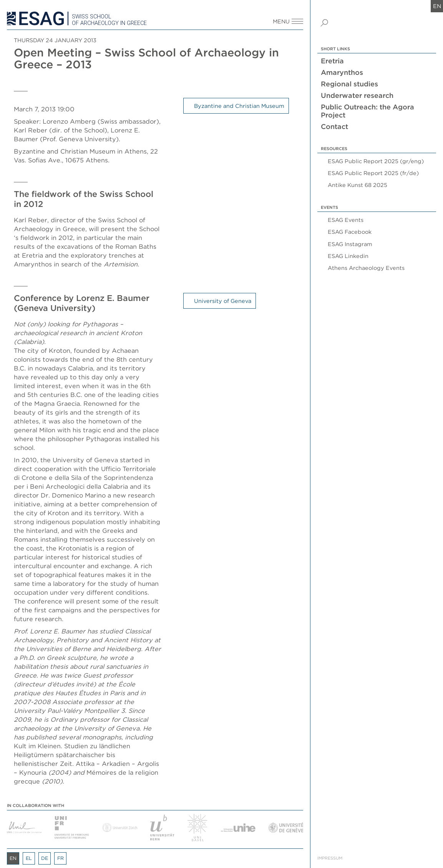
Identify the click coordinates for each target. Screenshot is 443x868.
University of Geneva (223, 301)
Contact (334, 126)
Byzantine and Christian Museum (239, 106)
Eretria (332, 61)
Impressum (330, 858)
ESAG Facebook (350, 232)
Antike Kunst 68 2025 (358, 185)
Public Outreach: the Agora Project (368, 111)
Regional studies (349, 84)
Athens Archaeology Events (366, 268)
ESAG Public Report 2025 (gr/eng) (376, 161)
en (437, 6)
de (45, 858)
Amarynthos (342, 72)
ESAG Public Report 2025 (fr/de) (373, 173)
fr (61, 858)
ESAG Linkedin (348, 256)
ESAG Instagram (350, 244)
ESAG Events (346, 220)
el (29, 858)
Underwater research (357, 95)
